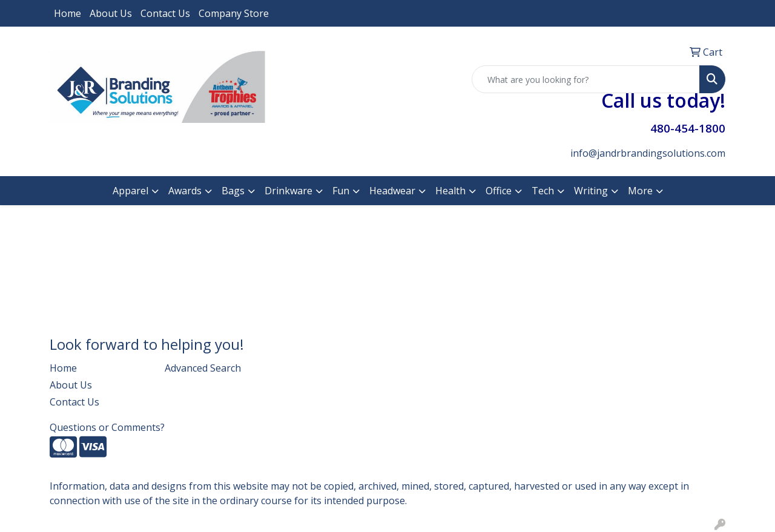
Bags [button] (233, 191)
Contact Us (165, 13)
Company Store (234, 13)
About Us (111, 13)
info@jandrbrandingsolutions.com (648, 153)
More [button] (640, 191)
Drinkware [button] (289, 191)
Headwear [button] (392, 191)
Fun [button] (341, 191)
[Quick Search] (586, 79)
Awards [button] (185, 191)
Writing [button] (591, 191)
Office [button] (499, 191)
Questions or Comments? (107, 427)
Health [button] (450, 191)
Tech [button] (543, 191)
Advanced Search (203, 368)
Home (68, 13)
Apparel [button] (130, 191)
